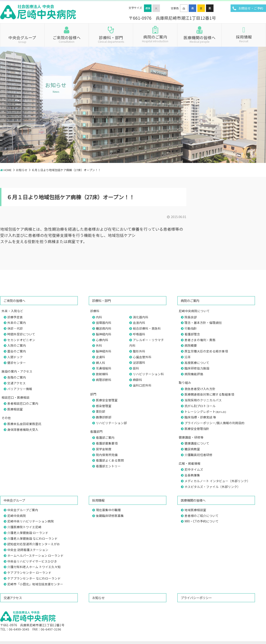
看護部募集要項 (107, 443)
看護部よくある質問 (110, 460)
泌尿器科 (139, 362)
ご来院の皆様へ (67, 39)
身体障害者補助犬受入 (23, 429)
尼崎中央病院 (17, 516)
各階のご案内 (17, 377)
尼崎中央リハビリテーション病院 (31, 521)
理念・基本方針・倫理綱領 (203, 323)
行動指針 (191, 328)
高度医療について (197, 363)
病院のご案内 (155, 38)
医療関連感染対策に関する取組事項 (209, 394)
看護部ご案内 (105, 437)
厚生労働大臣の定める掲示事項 (206, 351)
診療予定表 (15, 317)
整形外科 (139, 351)
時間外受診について (21, 334)
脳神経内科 (104, 334)
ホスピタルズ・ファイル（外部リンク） (212, 487)
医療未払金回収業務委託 (24, 424)
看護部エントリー (108, 466)
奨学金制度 (104, 449)
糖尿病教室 (192, 449)
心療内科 (102, 340)
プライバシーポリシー (196, 598)
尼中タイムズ (194, 469)
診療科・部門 (111, 39)
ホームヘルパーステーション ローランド (35, 555)
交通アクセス (17, 383)
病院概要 (191, 345)
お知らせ (22, 170)
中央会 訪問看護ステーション (28, 550)
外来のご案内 (17, 323)
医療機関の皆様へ (199, 39)
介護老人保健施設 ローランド (28, 533)
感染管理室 (104, 406)
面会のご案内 (17, 351)
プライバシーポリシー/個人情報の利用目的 (215, 423)
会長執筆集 (192, 475)
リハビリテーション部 (111, 423)
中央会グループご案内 (23, 510)
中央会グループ (22, 39)
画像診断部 (104, 417)
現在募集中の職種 (108, 510)
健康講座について (197, 443)
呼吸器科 (139, 334)
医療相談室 (15, 409)
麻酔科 (138, 380)
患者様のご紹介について (202, 516)
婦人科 (101, 363)
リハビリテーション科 (148, 374)
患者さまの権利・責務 (200, 340)
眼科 (136, 368)
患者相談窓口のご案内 (23, 403)
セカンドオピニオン (21, 340)
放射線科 (102, 374)
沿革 (188, 357)
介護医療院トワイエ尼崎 (24, 527)
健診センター (17, 363)
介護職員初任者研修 (198, 455)
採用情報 (244, 38)
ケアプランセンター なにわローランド (34, 578)
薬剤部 (101, 411)
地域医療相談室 (195, 510)
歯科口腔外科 (142, 385)
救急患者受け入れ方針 (200, 389)
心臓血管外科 (142, 357)
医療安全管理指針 (197, 429)
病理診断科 (104, 380)
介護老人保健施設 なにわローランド (32, 538)
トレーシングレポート (205, 412)
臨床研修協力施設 (197, 368)
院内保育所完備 (107, 455)
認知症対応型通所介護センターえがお (34, 544)
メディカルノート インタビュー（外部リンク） (217, 481)
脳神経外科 (104, 351)
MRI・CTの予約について (202, 521)
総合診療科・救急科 (147, 328)
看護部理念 (192, 334)
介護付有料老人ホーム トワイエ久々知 (34, 567)
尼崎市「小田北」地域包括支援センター (35, 584)
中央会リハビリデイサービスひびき (32, 561)
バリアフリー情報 (20, 389)
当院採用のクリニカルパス (203, 400)
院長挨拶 (191, 317)
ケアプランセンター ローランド (29, 572)
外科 (99, 345)
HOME (8, 170)
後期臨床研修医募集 (110, 516)
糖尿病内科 (104, 328)
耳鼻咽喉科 (104, 368)
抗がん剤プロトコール (200, 406)
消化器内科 (141, 317)
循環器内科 (104, 323)
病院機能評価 (194, 374)
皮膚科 (101, 357)
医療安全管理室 (107, 400)
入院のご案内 (17, 345)
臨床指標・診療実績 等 (200, 417)
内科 (99, 317)
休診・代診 (15, 328)
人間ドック (15, 357)
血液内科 (139, 323)
